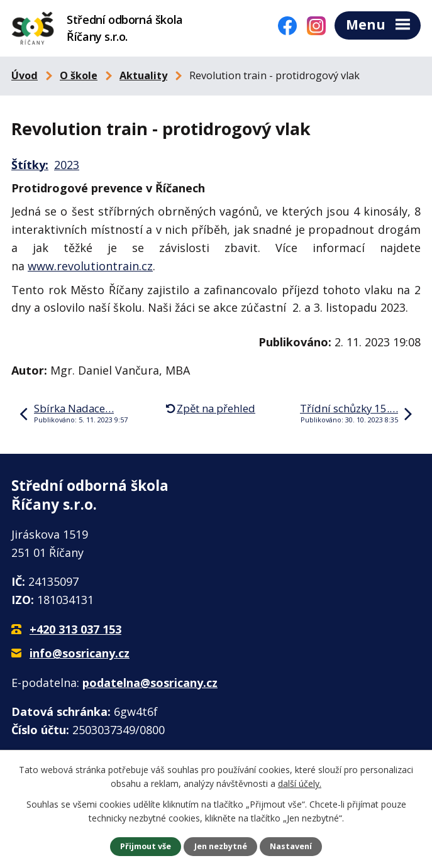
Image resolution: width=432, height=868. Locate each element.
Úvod (25, 75)
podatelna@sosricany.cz (150, 683)
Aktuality (143, 75)
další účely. (300, 783)
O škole (79, 75)
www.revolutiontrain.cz (90, 266)
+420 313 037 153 (75, 629)
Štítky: (30, 165)
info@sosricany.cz (80, 653)
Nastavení (291, 846)
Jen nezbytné (221, 846)
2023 (67, 165)
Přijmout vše (146, 846)
